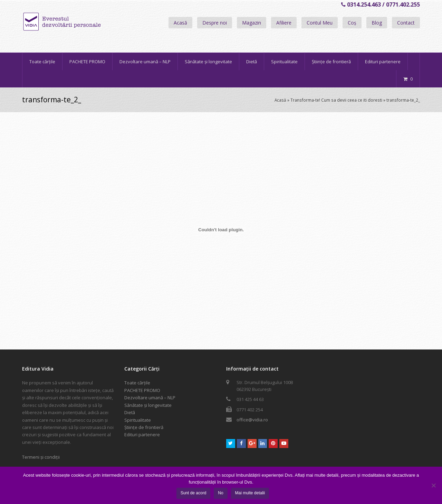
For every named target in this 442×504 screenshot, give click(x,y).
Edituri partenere (142, 435)
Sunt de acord (194, 493)
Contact (406, 23)
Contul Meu (320, 23)
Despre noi (215, 23)
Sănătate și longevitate (148, 405)
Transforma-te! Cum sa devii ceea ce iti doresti (336, 100)
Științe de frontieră (144, 427)
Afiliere (284, 23)
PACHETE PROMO (142, 390)
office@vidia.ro (252, 420)
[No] (433, 485)
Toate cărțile (137, 383)
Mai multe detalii (250, 493)
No (220, 493)
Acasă (180, 23)
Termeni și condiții (41, 457)
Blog (377, 23)
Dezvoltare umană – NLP (150, 398)
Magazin (252, 23)
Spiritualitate (138, 420)
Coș (352, 23)
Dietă (130, 412)
